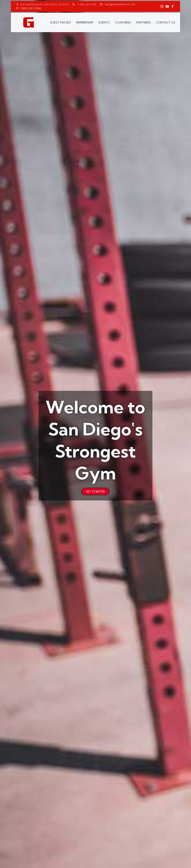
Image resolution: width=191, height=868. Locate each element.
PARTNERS (144, 22)
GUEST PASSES (60, 22)
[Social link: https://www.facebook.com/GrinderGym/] (172, 7)
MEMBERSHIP (85, 22)
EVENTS (104, 22)
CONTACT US (166, 22)
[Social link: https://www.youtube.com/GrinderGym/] (167, 7)
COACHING (123, 22)
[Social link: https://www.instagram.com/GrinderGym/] (162, 7)
